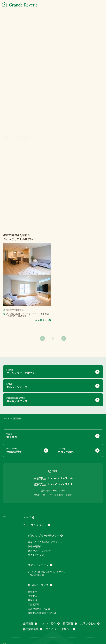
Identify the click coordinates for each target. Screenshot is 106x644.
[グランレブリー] (20, 5)
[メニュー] (101, 5)
